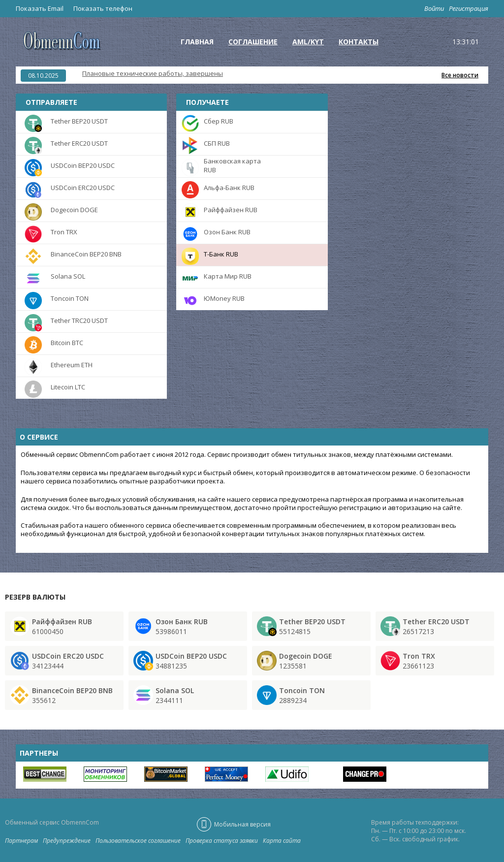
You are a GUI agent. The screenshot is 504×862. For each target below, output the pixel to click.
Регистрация (469, 8)
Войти (434, 8)
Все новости (460, 75)
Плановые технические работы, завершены (153, 73)
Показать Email (40, 8)
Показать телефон (103, 8)
